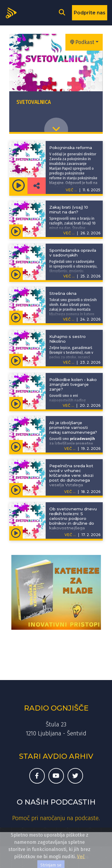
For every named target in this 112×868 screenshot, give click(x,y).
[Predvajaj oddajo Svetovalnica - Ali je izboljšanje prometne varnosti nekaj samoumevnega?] (16, 446)
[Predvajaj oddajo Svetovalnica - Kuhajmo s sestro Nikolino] (16, 360)
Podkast (82, 42)
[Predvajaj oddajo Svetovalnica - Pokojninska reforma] (18, 186)
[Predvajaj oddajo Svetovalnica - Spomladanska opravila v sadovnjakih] (16, 274)
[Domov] (13, 12)
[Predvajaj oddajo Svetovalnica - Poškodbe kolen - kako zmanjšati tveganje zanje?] (16, 403)
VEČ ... (69, 233)
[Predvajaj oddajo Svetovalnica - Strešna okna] (16, 317)
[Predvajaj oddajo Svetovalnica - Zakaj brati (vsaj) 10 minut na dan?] (16, 231)
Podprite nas (90, 13)
